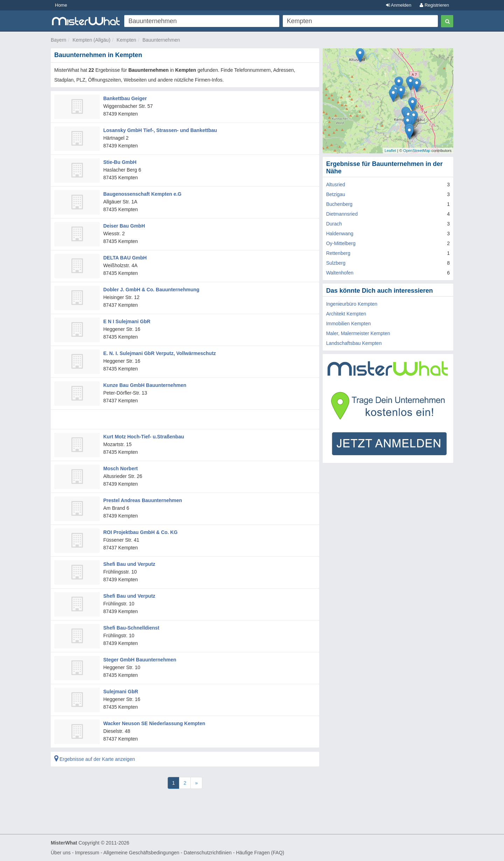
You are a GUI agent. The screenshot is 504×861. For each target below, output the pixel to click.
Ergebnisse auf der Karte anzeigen (94, 759)
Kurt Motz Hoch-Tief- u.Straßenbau (144, 437)
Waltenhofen (340, 273)
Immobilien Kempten (349, 324)
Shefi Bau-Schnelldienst (131, 628)
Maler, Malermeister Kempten (358, 333)
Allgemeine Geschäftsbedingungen (141, 853)
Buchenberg (339, 204)
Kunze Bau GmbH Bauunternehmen (145, 385)
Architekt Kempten (346, 314)
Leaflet (390, 151)
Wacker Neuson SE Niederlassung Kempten (154, 723)
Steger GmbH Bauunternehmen (140, 660)
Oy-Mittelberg (341, 243)
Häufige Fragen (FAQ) (260, 853)
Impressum (87, 853)
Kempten (126, 40)
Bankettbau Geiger (125, 98)
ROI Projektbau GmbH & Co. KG (140, 532)
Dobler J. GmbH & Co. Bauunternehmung (151, 290)
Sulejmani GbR (121, 692)
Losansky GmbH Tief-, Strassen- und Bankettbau (160, 130)
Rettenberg (338, 253)
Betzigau (336, 194)
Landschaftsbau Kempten (354, 343)
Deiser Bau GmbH (124, 226)
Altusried (336, 185)
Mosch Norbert (121, 468)
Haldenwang (340, 234)
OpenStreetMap (417, 151)
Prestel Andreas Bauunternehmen (143, 500)
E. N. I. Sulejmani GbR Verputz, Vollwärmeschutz (160, 353)
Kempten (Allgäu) (91, 40)
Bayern (58, 40)
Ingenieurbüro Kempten (352, 304)
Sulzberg (336, 263)
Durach (334, 224)
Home (61, 5)
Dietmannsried (342, 214)
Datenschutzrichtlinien (208, 853)
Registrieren (434, 5)
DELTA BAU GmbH (125, 258)
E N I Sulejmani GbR (127, 321)
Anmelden (399, 5)
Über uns (61, 853)
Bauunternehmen (161, 40)
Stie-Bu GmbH (120, 162)
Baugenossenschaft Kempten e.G (142, 194)
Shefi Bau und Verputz (129, 564)
